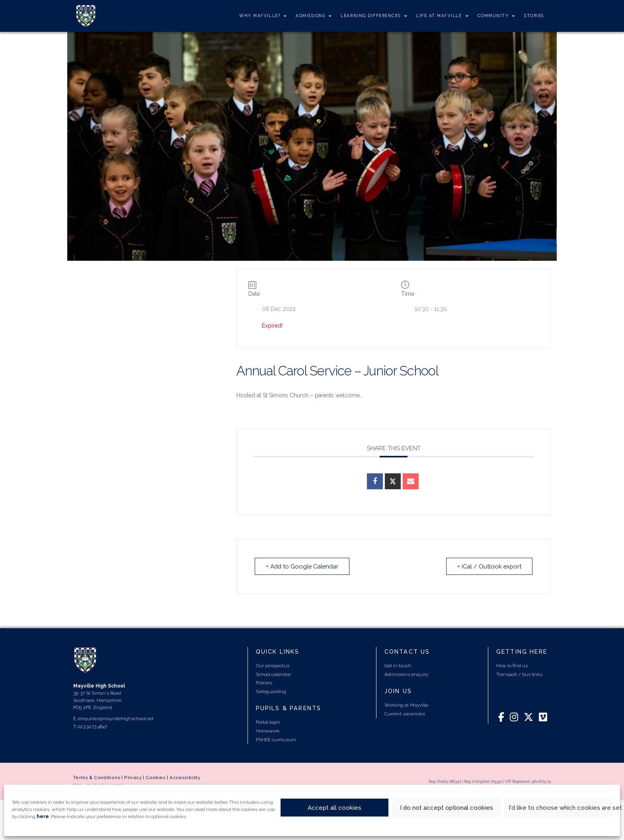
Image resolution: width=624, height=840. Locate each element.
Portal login (268, 722)
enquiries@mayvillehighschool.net (116, 719)
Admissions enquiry (406, 674)
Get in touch (398, 666)
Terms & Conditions (97, 777)
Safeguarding (271, 692)
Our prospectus (273, 666)
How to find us (512, 666)
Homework (268, 731)
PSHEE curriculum (276, 739)
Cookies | (158, 777)
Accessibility (185, 777)
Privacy (133, 777)
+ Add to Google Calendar (304, 566)
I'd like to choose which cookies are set (560, 808)
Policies (264, 683)
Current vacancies (405, 714)
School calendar (273, 674)
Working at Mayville (406, 705)
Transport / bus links (519, 674)
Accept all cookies (334, 808)
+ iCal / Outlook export (488, 566)
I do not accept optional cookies (447, 808)
